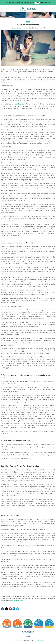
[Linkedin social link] (14, 609)
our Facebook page (17, 601)
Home (26, 15)
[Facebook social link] (3, 609)
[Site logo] (28, 9)
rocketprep (17, 28)
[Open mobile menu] (2, 9)
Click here (37, 3)
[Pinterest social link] (10, 609)
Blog (31, 15)
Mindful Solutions (20, 104)
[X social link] (6, 609)
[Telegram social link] (18, 609)
